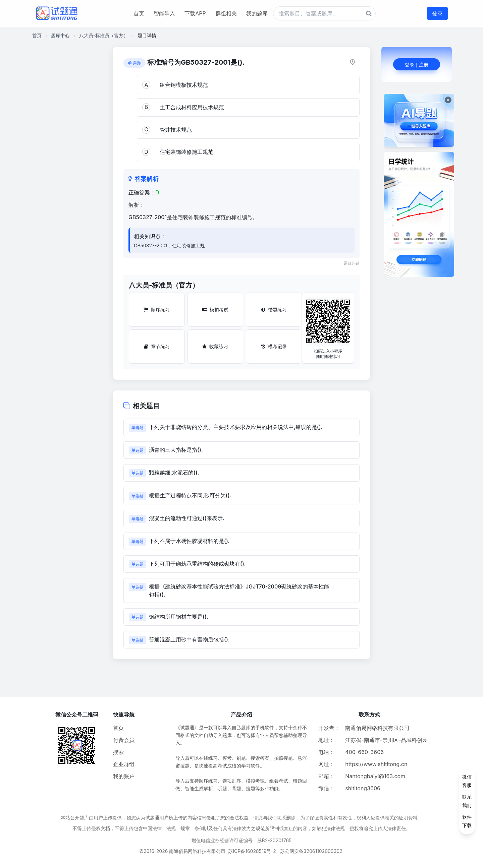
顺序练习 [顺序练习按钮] (157, 309)
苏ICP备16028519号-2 (252, 851)
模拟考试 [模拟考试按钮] (215, 309)
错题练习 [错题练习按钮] (274, 309)
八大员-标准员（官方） (104, 35)
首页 (139, 13)
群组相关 (226, 13)
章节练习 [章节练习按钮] (157, 346)
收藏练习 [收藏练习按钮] (215, 346)
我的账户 (124, 776)
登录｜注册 (417, 65)
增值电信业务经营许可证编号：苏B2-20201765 (242, 840)
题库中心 (60, 35)
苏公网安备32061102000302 (311, 851)
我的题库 (257, 13)
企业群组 (124, 764)
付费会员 (124, 740)
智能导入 (164, 13)
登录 (437, 13)
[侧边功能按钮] (467, 801)
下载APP (195, 13)
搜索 (118, 752)
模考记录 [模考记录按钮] (274, 346)
